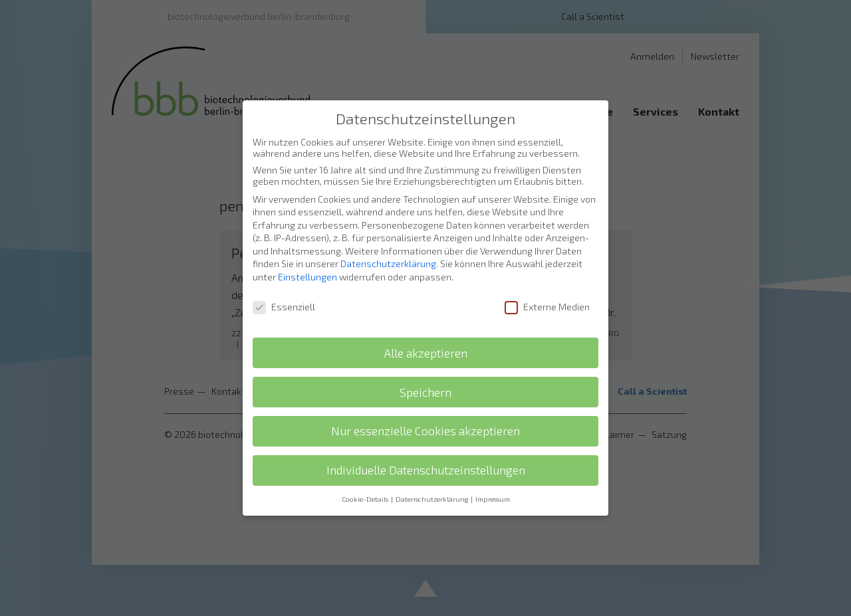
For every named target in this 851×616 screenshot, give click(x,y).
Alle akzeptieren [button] (426, 339)
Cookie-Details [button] (366, 485)
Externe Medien (547, 293)
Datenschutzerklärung (388, 250)
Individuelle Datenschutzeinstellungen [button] (426, 456)
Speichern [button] (425, 378)
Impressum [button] (493, 485)
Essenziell (284, 293)
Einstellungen (307, 263)
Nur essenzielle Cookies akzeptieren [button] (425, 417)
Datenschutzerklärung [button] (432, 485)
